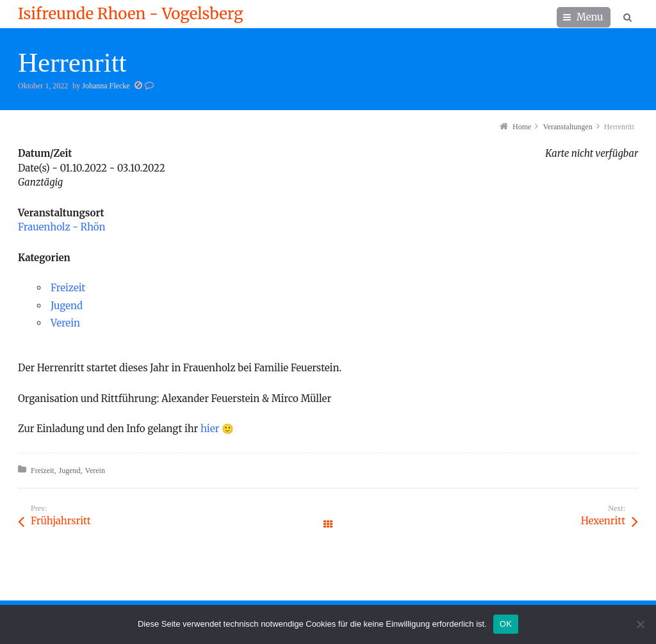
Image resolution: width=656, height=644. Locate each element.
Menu (590, 17)
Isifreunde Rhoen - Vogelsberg (130, 14)
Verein (65, 323)
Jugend (67, 306)
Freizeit (68, 288)
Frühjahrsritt (61, 521)
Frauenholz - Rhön (62, 227)
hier (210, 429)
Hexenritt (603, 521)
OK (506, 624)
